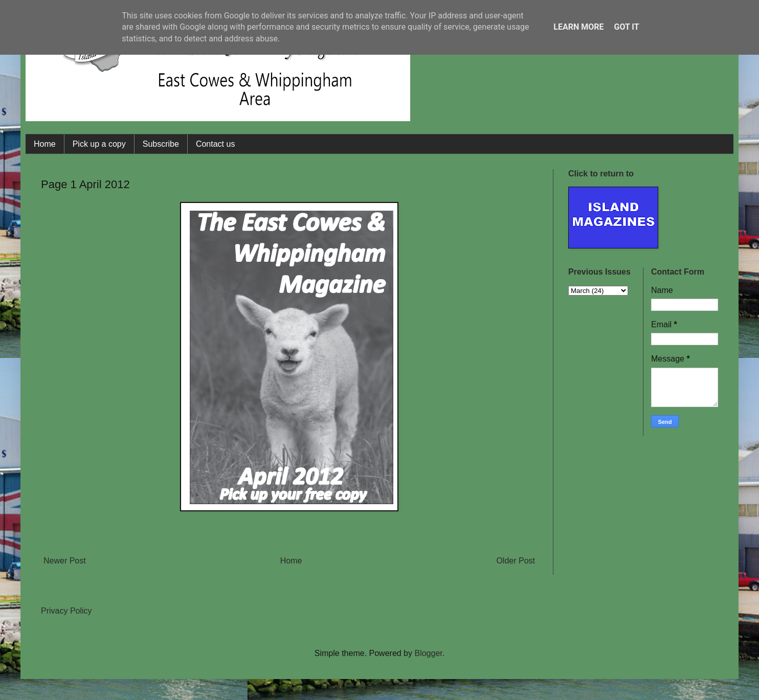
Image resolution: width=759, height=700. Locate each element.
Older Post (516, 561)
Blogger (428, 653)
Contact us (215, 144)
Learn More (578, 27)
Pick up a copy (99, 144)
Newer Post (65, 561)
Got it (626, 27)
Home (45, 144)
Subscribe (161, 144)
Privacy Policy (66, 611)
